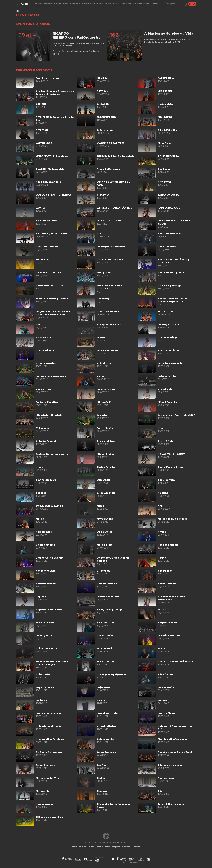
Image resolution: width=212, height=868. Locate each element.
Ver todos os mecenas (131, 863)
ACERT (25, 4)
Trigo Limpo (61, 4)
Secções (98, 4)
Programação (43, 4)
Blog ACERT (112, 4)
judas (154, 4)
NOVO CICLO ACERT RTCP (135, 4)
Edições (75, 4)
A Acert (86, 4)
